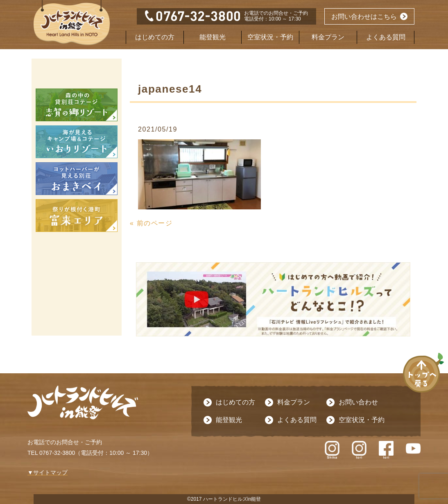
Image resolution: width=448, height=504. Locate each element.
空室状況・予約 (270, 37)
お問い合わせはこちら (364, 17)
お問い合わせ (358, 402)
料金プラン (328, 37)
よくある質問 (386, 37)
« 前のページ (151, 223)
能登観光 (213, 37)
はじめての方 (155, 37)
